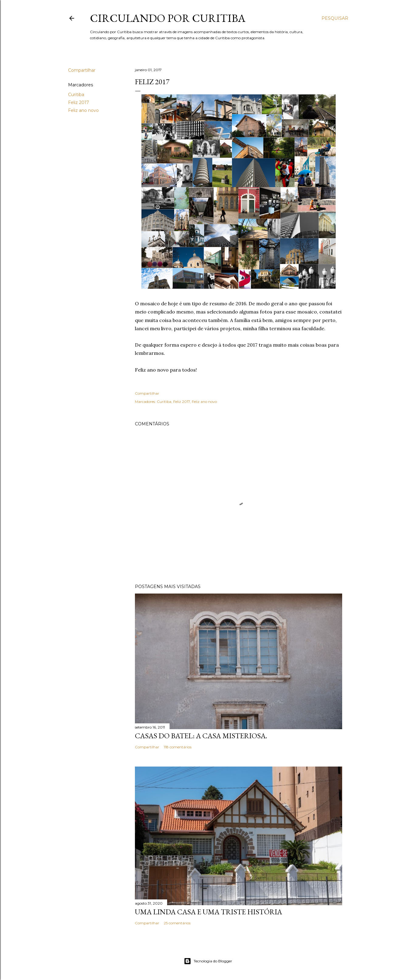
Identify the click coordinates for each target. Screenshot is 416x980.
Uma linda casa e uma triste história (208, 912)
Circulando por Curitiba (168, 18)
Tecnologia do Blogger (208, 961)
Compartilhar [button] (82, 70)
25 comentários (177, 923)
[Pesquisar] (335, 18)
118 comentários (178, 747)
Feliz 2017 (79, 102)
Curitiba (76, 95)
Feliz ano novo (83, 110)
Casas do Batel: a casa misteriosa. (201, 736)
